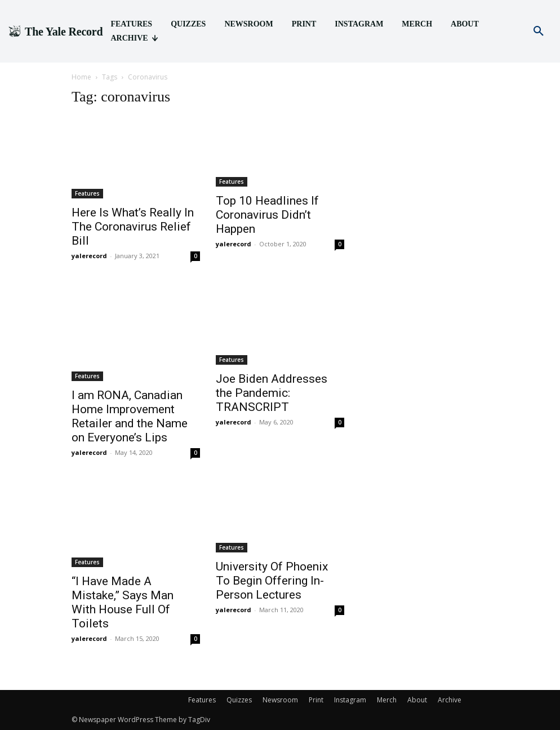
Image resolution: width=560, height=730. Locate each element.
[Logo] (55, 32)
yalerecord (89, 256)
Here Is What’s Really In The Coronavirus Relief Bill (133, 227)
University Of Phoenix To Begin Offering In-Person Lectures (272, 581)
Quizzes (239, 700)
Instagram (350, 700)
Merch (387, 700)
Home (81, 77)
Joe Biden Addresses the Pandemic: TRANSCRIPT (272, 393)
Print (316, 700)
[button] (539, 32)
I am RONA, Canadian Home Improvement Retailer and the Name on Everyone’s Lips (130, 416)
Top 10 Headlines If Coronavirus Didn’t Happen (267, 215)
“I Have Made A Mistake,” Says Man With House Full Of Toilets (123, 602)
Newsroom (280, 700)
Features (87, 193)
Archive (450, 700)
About (417, 700)
